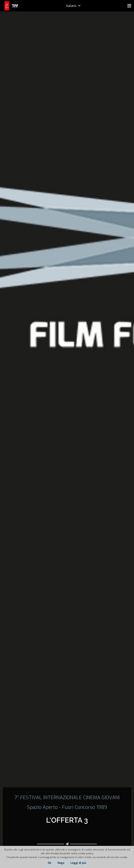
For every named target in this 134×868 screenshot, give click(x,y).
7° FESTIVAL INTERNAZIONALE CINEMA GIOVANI (67, 797)
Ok (49, 863)
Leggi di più (78, 863)
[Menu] (129, 6)
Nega (61, 863)
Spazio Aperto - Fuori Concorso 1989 (67, 807)
